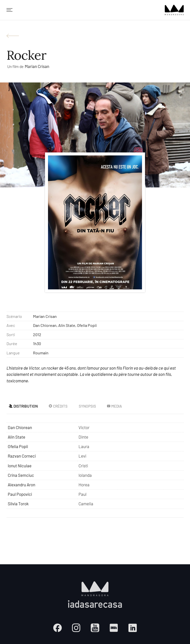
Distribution (23, 406)
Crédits (58, 406)
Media (114, 406)
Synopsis (87, 406)
